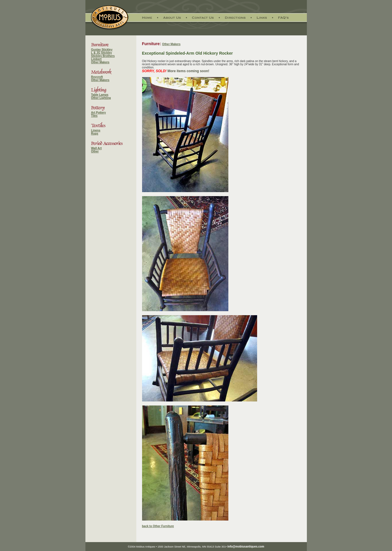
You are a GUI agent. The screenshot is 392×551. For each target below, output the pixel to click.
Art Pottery (99, 113)
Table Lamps (100, 95)
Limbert (96, 59)
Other (95, 151)
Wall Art (96, 148)
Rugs (95, 134)
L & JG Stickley (102, 53)
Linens (96, 130)
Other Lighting (101, 98)
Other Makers (100, 62)
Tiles (94, 116)
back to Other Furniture (158, 526)
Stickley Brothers (103, 56)
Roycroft (97, 77)
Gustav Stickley (102, 50)
